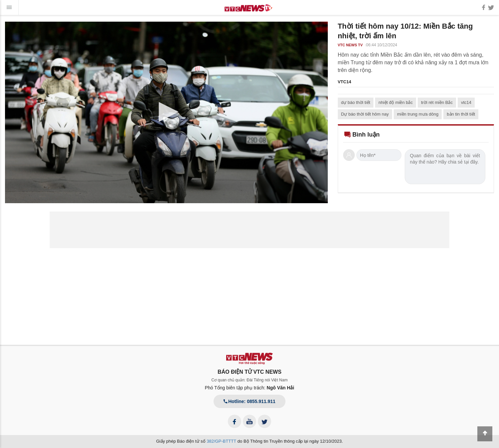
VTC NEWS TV (350, 45)
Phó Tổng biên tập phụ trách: (250, 388)
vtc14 (466, 102)
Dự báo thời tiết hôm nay (365, 114)
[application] (166, 112)
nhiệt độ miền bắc (396, 102)
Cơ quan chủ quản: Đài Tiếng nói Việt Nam (250, 380)
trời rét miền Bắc (437, 102)
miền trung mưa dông (418, 114)
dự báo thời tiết (356, 102)
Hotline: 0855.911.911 (249, 401)
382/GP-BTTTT (221, 441)
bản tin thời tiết (461, 114)
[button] (166, 112)
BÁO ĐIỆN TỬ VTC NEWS (249, 372)
